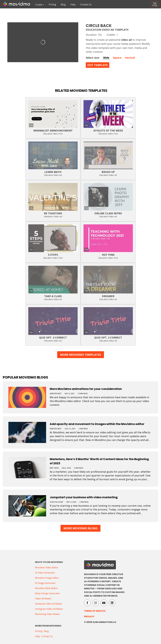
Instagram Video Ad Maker (49, 609)
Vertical (130, 58)
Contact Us (86, 4)
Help (73, 4)
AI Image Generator (45, 583)
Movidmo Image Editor (47, 578)
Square (117, 58)
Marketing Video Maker (48, 614)
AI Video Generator (45, 573)
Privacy (89, 617)
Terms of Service (95, 611)
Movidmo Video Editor (47, 567)
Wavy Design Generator (48, 593)
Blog (63, 4)
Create (39, 5)
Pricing (52, 4)
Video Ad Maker (43, 599)
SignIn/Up (155, 4)
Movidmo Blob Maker (46, 588)
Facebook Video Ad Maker (49, 604)
